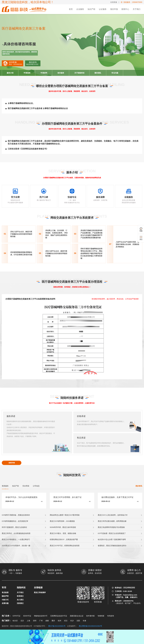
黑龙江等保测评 (40, 592)
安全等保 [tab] (26, 486)
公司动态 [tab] (36, 486)
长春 (84, 621)
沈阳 (78, 621)
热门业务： (7, 616)
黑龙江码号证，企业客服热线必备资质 (16, 533)
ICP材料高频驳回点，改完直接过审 (15, 521)
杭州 (60, 621)
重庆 (53, 621)
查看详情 (12, 463)
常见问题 (115, 73)
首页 (71, 9)
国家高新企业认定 (77, 616)
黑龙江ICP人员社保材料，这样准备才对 (113, 515)
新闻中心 (125, 9)
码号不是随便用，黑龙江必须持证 (14, 527)
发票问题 (5, 603)
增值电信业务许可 (41, 616)
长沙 (72, 621)
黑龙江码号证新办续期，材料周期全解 (112, 521)
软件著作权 (90, 616)
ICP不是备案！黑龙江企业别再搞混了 (112, 533)
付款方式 (5, 600)
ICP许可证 (16, 616)
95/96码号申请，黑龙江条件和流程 (63, 527)
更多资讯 (139, 486)
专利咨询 (111, 616)
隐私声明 (5, 596)
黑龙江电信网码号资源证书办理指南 (111, 527)
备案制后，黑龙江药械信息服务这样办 (112, 546)
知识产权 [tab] (15, 486)
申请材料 (44, 73)
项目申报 (114, 9)
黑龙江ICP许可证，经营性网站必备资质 (65, 546)
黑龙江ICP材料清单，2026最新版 (62, 521)
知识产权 (91, 9)
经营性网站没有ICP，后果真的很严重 (64, 540)
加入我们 (20, 600)
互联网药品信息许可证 (59, 616)
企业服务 (80, 9)
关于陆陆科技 (79, 73)
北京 (22, 621)
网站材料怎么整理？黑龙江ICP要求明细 (65, 515)
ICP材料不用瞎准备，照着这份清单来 (16, 515)
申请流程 (27, 73)
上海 (28, 621)
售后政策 (5, 592)
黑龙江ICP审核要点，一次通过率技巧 (16, 540)
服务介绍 (10, 73)
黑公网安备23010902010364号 (90, 626)
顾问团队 (98, 73)
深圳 (35, 621)
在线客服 (114, 2)
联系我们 (20, 596)
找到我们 (20, 603)
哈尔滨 (15, 621)
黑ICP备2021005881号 (57, 626)
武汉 (66, 621)
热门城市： (7, 621)
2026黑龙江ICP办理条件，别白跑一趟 (16, 546)
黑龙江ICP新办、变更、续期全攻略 (63, 533)
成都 (47, 621)
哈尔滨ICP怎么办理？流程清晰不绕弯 (112, 540)
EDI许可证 (27, 616)
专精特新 (101, 616)
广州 (41, 621)
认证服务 (103, 9)
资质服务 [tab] (5, 486)
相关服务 (61, 73)
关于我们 (137, 9)
